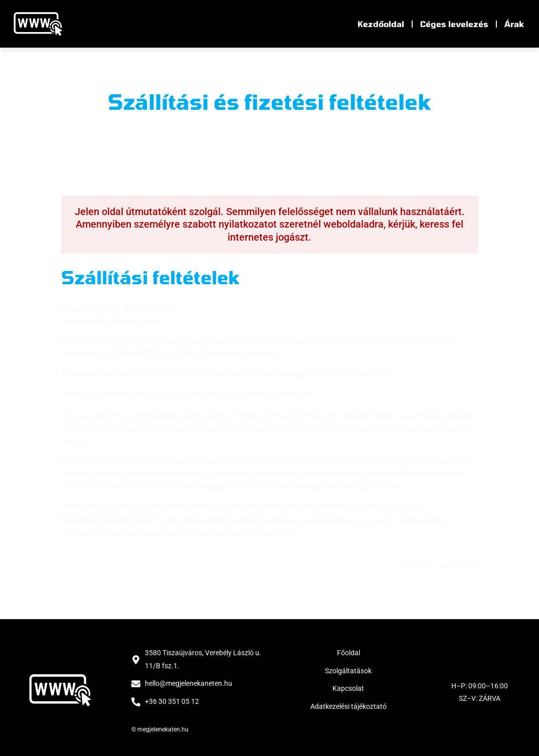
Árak (514, 24)
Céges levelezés (454, 24)
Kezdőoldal (381, 24)
